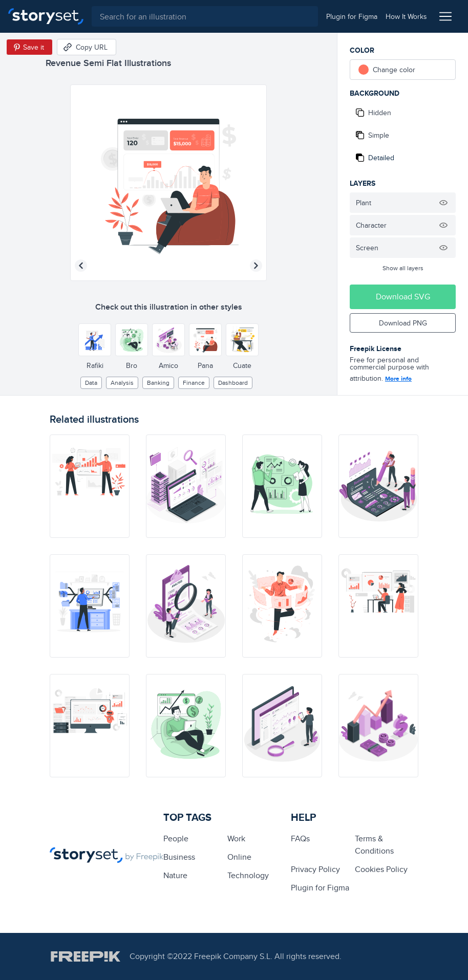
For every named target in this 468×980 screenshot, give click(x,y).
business (179, 857)
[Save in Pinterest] (29, 47)
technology (248, 875)
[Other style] (95, 340)
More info (398, 379)
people (176, 839)
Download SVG (403, 297)
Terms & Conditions (374, 845)
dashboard (233, 383)
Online (239, 857)
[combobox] (205, 16)
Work (236, 839)
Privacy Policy (315, 869)
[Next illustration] (256, 266)
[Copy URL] (87, 47)
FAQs (300, 839)
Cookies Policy (381, 869)
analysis (122, 383)
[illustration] (90, 486)
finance (194, 383)
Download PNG (403, 323)
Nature (175, 875)
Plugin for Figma (320, 888)
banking (158, 383)
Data (91, 383)
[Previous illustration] (81, 266)
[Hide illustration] (443, 203)
